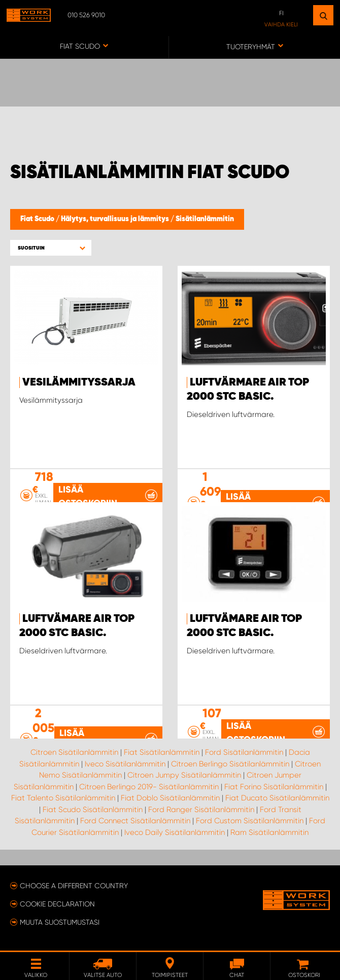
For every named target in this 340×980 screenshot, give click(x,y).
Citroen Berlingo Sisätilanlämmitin (230, 764)
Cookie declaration (57, 904)
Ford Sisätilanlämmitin (244, 752)
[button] (51, 248)
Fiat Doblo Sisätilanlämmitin (170, 798)
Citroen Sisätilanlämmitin (74, 752)
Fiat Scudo (38, 219)
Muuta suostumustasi (60, 922)
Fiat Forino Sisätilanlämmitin (274, 787)
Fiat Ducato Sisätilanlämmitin (277, 798)
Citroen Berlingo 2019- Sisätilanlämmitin (149, 787)
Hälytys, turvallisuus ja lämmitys (116, 219)
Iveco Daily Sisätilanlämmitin (175, 832)
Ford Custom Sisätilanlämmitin (250, 821)
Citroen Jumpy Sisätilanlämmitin (184, 775)
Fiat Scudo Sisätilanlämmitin (93, 810)
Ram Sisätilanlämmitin (269, 832)
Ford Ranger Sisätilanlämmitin (201, 810)
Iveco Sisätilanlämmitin (125, 764)
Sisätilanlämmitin (205, 219)
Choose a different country (74, 886)
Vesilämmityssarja (79, 382)
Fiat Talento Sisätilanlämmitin (63, 798)
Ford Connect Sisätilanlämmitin (135, 821)
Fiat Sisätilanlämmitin (162, 752)
